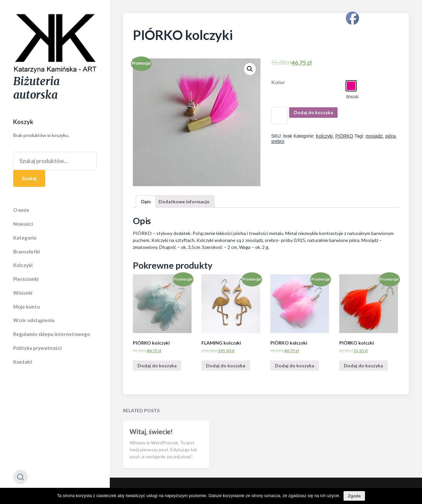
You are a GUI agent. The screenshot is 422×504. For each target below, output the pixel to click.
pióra (391, 136)
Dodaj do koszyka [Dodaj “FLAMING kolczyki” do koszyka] (226, 366)
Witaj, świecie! (151, 442)
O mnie (21, 210)
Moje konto (27, 307)
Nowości (23, 224)
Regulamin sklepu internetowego (52, 334)
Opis (146, 202)
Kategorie (25, 238)
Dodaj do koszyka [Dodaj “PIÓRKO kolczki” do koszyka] (363, 366)
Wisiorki (23, 293)
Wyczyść (352, 96)
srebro (278, 141)
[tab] (146, 202)
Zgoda (354, 496)
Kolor (278, 82)
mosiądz (374, 136)
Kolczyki (23, 265)
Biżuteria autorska (36, 88)
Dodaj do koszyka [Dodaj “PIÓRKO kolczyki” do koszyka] (157, 366)
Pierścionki (26, 279)
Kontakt (23, 362)
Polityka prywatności (37, 348)
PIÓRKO (344, 136)
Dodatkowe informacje (184, 202)
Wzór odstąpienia (34, 320)
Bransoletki (27, 252)
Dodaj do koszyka (313, 112)
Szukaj (29, 178)
